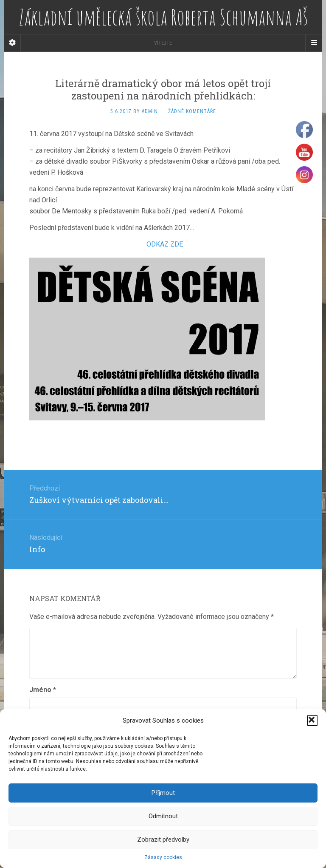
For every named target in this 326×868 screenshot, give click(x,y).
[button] (312, 720)
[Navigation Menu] (314, 43)
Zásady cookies (163, 857)
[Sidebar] (12, 43)
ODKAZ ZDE (165, 244)
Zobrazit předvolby (163, 840)
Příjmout (163, 793)
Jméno (43, 690)
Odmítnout (163, 816)
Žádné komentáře (192, 111)
